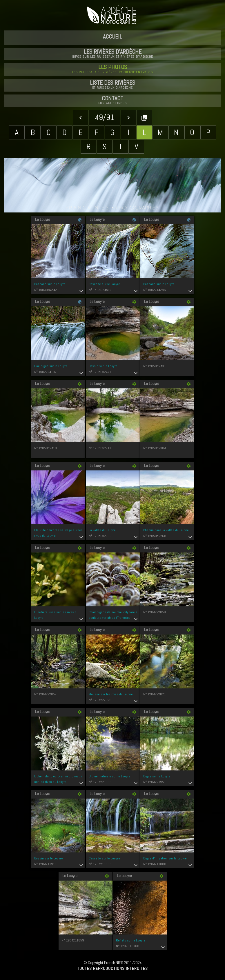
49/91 (105, 117)
